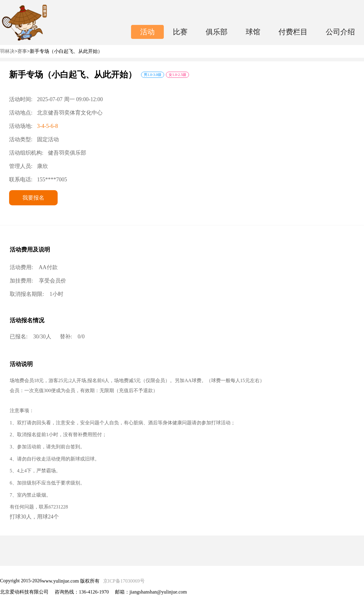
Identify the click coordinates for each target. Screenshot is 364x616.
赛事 (22, 51)
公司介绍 (340, 32)
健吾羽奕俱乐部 (67, 153)
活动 (147, 32)
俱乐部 (217, 32)
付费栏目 (293, 32)
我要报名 (33, 198)
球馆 (253, 32)
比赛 (180, 32)
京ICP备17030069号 (124, 581)
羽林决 (7, 51)
